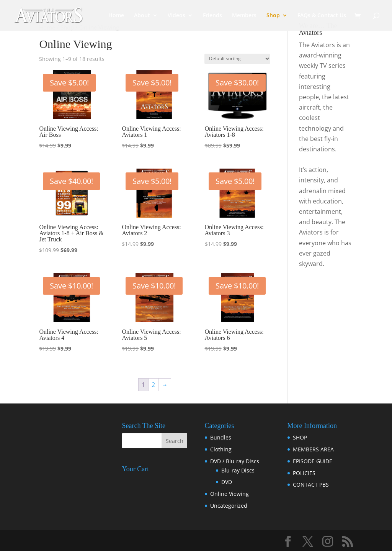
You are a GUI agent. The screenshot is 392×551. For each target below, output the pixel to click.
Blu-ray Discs (238, 470)
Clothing (221, 449)
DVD (227, 482)
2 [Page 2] (153, 385)
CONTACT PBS (311, 485)
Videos (176, 16)
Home (116, 16)
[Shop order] (237, 59)
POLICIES (304, 473)
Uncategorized (229, 506)
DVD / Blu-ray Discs (235, 461)
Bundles (221, 437)
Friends (212, 16)
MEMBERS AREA (313, 449)
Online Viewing (229, 494)
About (142, 16)
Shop (273, 16)
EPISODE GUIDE (313, 461)
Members (244, 16)
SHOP (300, 437)
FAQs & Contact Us (322, 16)
